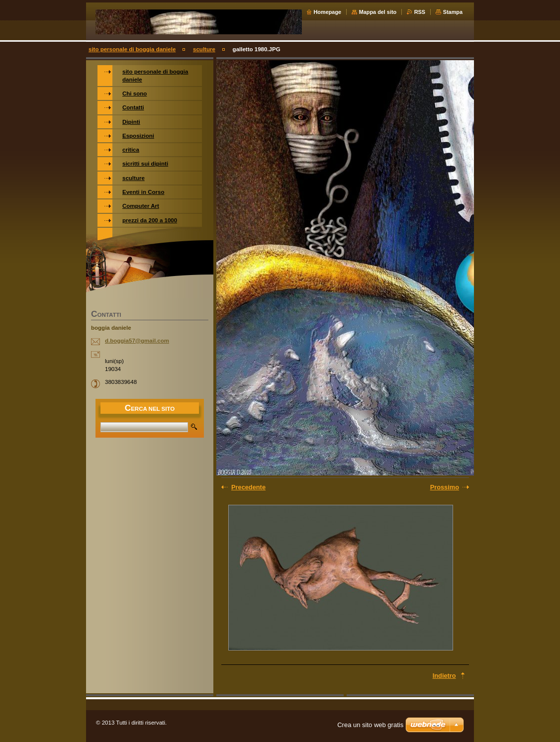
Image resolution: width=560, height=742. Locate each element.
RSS (420, 12)
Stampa (453, 12)
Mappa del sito (378, 12)
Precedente (248, 487)
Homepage (328, 12)
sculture (204, 49)
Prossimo (445, 487)
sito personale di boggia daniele (132, 49)
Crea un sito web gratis (370, 725)
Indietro (444, 676)
